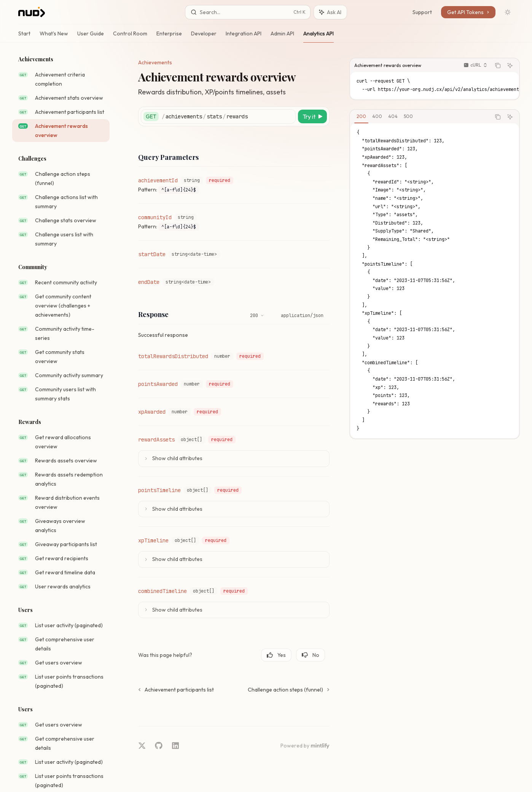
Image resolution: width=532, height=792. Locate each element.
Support (422, 12)
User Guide (91, 36)
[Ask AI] (510, 65)
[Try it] (312, 116)
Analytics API (319, 36)
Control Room (130, 36)
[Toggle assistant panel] (330, 12)
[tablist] (420, 117)
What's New (54, 36)
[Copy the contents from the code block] (498, 65)
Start (24, 36)
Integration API (244, 36)
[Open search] (248, 12)
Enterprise (169, 36)
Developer (204, 36)
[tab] (361, 116)
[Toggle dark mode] (508, 12)
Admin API (282, 36)
